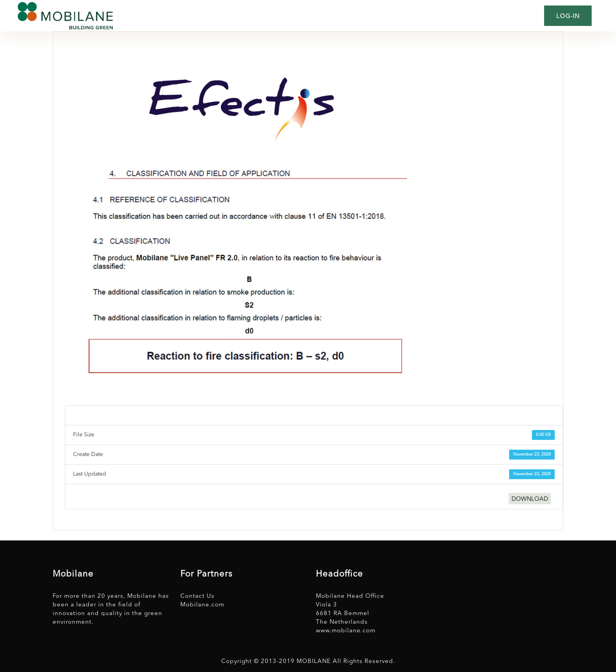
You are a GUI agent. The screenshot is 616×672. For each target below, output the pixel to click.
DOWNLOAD (530, 499)
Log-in (568, 17)
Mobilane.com (202, 605)
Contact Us (197, 596)
